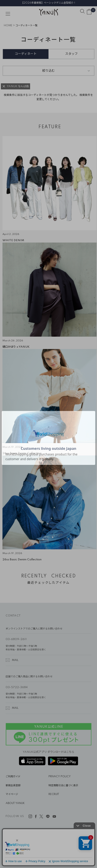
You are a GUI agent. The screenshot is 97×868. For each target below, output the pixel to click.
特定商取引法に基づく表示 (63, 786)
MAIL (15, 660)
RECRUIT (54, 794)
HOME (8, 26)
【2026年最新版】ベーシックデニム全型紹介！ (48, 3)
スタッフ (71, 54)
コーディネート (26, 54)
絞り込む (48, 71)
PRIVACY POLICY (60, 777)
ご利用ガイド (13, 777)
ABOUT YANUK (15, 803)
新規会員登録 (13, 786)
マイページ (12, 794)
